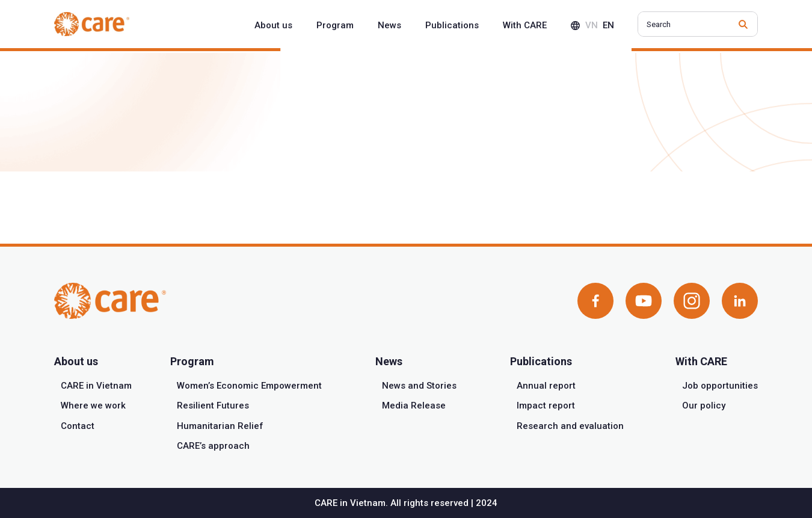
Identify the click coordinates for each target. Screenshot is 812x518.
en (608, 25)
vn (592, 25)
